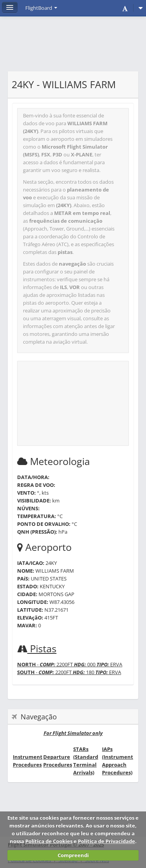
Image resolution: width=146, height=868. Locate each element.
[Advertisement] (73, 48)
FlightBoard (41, 8)
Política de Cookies (49, 841)
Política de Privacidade (106, 841)
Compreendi (73, 855)
